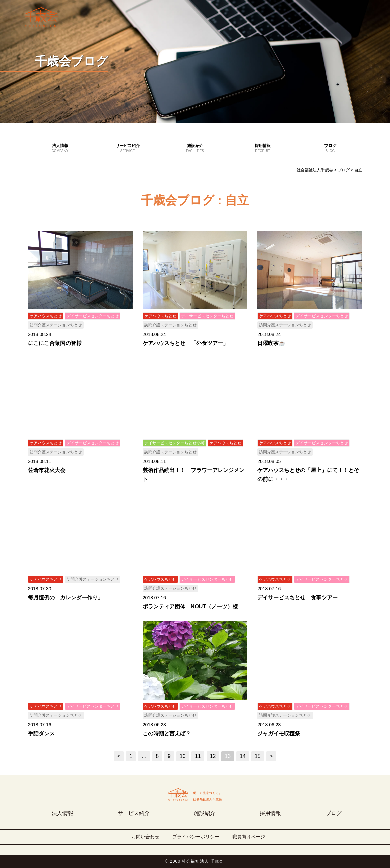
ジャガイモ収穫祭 (279, 734)
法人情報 (60, 148)
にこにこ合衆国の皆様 (55, 343)
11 (198, 756)
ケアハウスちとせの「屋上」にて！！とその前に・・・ (308, 475)
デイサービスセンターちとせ (93, 316)
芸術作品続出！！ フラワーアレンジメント (193, 475)
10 (183, 756)
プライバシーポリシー (196, 837)
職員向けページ (249, 837)
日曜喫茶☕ (271, 343)
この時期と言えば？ (167, 734)
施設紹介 (195, 148)
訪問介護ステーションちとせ (56, 325)
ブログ (330, 148)
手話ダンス (41, 734)
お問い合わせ (145, 837)
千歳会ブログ (71, 61)
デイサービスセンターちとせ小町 (174, 443)
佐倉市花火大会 (47, 470)
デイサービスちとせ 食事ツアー (297, 598)
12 (213, 756)
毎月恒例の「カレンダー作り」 (66, 598)
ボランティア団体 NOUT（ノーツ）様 (190, 607)
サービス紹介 (128, 148)
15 (258, 756)
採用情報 (263, 148)
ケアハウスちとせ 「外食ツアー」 (185, 343)
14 (243, 756)
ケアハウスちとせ (46, 316)
